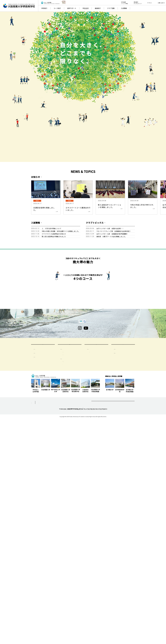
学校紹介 (44, 8)
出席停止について (71, 572)
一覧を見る (48, 177)
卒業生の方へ (96, 559)
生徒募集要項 (40, 566)
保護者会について (68, 576)
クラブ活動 (111, 8)
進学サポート (72, 8)
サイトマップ (55, 620)
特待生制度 (39, 574)
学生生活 (86, 8)
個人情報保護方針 (37, 620)
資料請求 (99, 620)
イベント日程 (40, 570)
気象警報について (71, 569)
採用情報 (127, 620)
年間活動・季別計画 (71, 579)
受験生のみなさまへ (43, 559)
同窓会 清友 (95, 569)
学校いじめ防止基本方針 (124, 570)
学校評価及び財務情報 (123, 566)
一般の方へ (123, 559)
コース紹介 (57, 8)
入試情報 (124, 8)
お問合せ (113, 620)
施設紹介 (98, 8)
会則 (66, 582)
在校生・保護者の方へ (70, 559)
